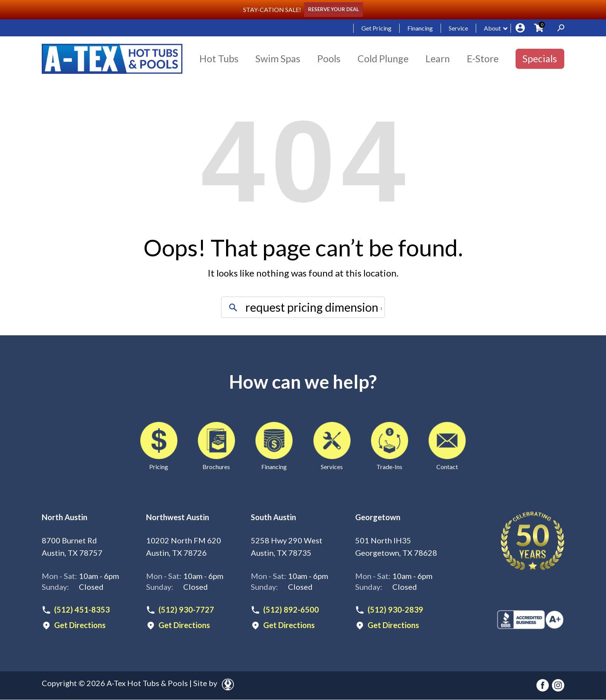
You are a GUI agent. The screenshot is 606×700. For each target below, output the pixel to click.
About (492, 28)
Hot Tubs (219, 58)
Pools (329, 58)
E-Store (483, 58)
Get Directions (80, 625)
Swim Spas (278, 58)
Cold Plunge (383, 58)
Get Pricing (376, 28)
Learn (438, 58)
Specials (540, 58)
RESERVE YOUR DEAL (334, 10)
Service (458, 28)
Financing (420, 28)
